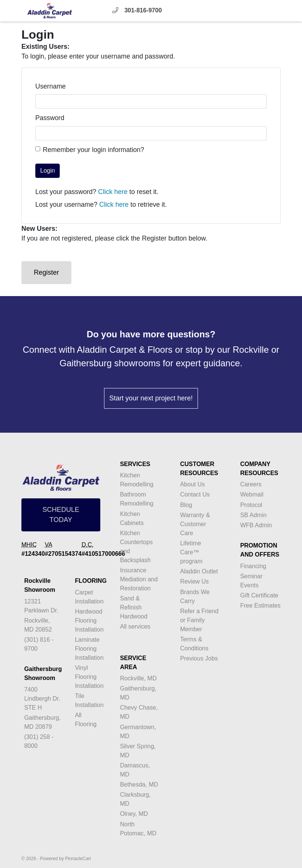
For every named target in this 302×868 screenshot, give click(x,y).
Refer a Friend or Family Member (199, 620)
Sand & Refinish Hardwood (134, 607)
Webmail (252, 494)
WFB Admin (256, 525)
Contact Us (195, 494)
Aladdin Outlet (199, 571)
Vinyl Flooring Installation (89, 677)
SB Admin (253, 515)
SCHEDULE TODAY (61, 515)
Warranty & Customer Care (195, 524)
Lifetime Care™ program (191, 552)
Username (51, 86)
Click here (113, 192)
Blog (186, 505)
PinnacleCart (78, 859)
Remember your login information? (94, 150)
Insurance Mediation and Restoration (139, 579)
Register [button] (46, 272)
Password (50, 118)
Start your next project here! (151, 398)
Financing (253, 566)
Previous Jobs (199, 658)
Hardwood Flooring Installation (89, 621)
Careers (251, 484)
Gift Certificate (259, 595)
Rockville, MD (138, 678)
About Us (192, 484)
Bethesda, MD (139, 785)
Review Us (194, 581)
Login (48, 171)
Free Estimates (260, 605)
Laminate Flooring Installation (89, 649)
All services (135, 627)
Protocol (251, 505)
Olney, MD (134, 814)
